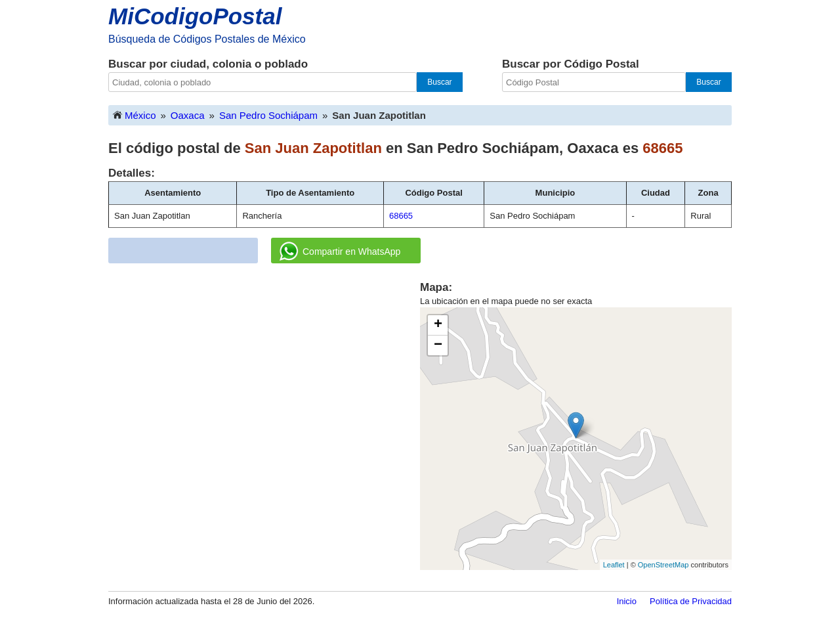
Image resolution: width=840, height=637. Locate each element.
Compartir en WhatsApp (340, 252)
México (134, 115)
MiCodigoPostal (195, 16)
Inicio (627, 601)
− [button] (438, 345)
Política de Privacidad (691, 601)
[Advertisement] (264, 372)
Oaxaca (188, 115)
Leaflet (614, 565)
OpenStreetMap (663, 565)
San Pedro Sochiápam (268, 115)
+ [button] (438, 325)
